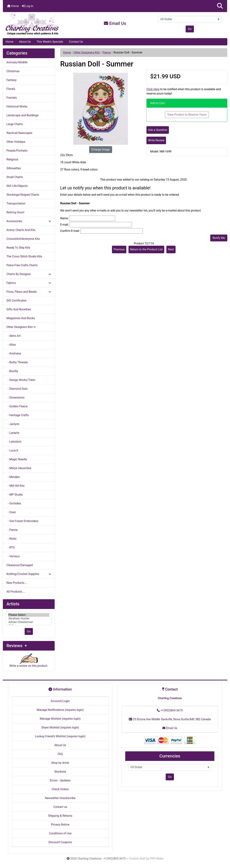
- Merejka (13, 477)
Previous (119, 249)
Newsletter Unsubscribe (60, 798)
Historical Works (17, 106)
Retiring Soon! (15, 212)
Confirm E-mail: (70, 231)
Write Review (156, 140)
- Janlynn (13, 424)
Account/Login (60, 701)
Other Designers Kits (87, 52)
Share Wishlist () (60, 728)
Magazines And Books (21, 318)
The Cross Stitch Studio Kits (24, 256)
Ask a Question (158, 130)
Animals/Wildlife (17, 62)
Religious (12, 159)
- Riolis (11, 539)
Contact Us (76, 42)
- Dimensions (15, 398)
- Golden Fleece (17, 406)
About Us (25, 42)
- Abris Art (14, 336)
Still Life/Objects (17, 186)
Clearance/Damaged (20, 565)
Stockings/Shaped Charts (23, 195)
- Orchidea (14, 503)
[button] (220, 6)
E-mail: (65, 225)
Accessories (29, 221)
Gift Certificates (16, 301)
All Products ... (16, 592)
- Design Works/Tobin (21, 380)
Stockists (60, 772)
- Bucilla (12, 371)
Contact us (60, 807)
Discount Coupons (60, 842)
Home (13, 6)
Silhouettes (14, 168)
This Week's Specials (50, 42)
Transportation (16, 203)
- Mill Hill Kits (15, 486)
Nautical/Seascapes (19, 133)
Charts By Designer (29, 274)
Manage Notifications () (60, 710)
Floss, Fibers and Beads (29, 292)
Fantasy (11, 80)
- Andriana (14, 353)
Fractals (12, 98)
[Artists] (29, 619)
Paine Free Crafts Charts (22, 265)
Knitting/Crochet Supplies (29, 574)
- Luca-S (12, 450)
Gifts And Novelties (19, 309)
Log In (27, 6)
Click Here (153, 89)
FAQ (60, 754)
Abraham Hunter (29, 619)
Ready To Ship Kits (18, 248)
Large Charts (15, 124)
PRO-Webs (157, 859)
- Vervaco (13, 556)
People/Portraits (17, 151)
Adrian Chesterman (29, 622)
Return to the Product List (146, 249)
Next (171, 249)
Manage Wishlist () (60, 719)
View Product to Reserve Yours (187, 115)
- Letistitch (14, 442)
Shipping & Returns (60, 816)
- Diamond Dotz (17, 389)
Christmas (13, 71)
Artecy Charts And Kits (21, 230)
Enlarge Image (101, 149)
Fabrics (29, 283)
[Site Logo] (40, 24)
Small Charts (15, 177)
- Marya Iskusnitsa (19, 468)
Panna (107, 52)
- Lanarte (13, 433)
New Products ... (17, 583)
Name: (64, 218)
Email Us (115, 23)
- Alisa (11, 345)
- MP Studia (15, 495)
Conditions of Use (60, 833)
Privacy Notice (60, 825)
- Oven (11, 512)
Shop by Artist (60, 763)
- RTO (11, 547)
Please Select (29, 615)
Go (190, 29)
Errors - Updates (60, 780)
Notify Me (219, 238)
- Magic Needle (17, 459)
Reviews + (17, 646)
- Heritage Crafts (18, 415)
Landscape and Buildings (22, 115)
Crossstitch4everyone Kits (23, 239)
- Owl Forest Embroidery (22, 521)
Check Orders (60, 789)
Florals (11, 89)
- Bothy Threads (17, 362)
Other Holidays (16, 142)
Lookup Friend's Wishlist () (60, 736)
